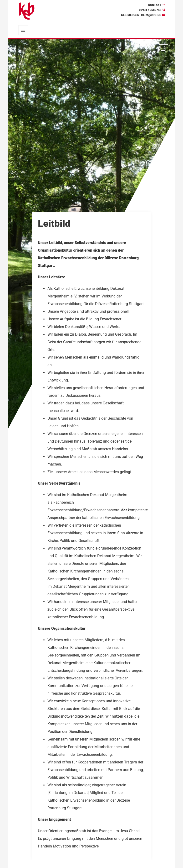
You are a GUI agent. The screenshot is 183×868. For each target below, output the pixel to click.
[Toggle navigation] (23, 30)
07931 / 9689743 (150, 10)
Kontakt (155, 5)
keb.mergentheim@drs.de (141, 15)
